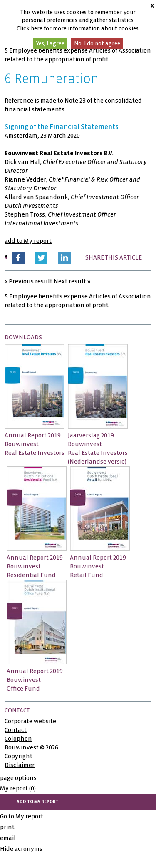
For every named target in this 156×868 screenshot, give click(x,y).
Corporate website (30, 721)
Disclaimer (20, 765)
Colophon (18, 739)
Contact (16, 730)
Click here (30, 29)
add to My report (28, 241)
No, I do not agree (97, 44)
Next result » (72, 281)
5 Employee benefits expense (46, 50)
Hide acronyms (21, 849)
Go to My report (22, 816)
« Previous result (28, 281)
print (7, 827)
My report (18, 788)
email (8, 838)
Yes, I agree (50, 44)
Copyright (19, 756)
